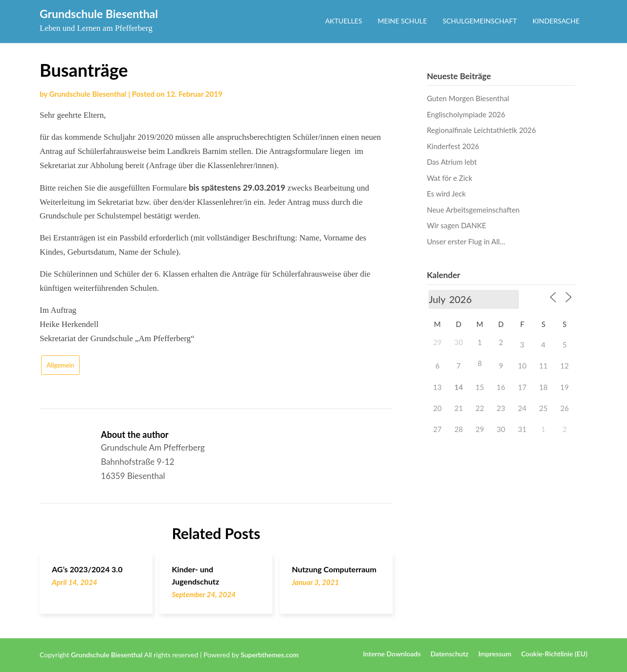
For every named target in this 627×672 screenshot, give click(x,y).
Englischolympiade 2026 (466, 114)
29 (437, 342)
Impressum (495, 654)
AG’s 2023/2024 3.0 (87, 569)
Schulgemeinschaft (480, 21)
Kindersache (556, 21)
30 (459, 342)
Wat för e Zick (450, 178)
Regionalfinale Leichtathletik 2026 (481, 130)
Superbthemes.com (270, 655)
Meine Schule (402, 21)
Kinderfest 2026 (453, 146)
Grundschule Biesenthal (99, 14)
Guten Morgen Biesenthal (468, 98)
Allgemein (60, 365)
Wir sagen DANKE (457, 225)
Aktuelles (344, 21)
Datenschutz (449, 654)
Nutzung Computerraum (334, 569)
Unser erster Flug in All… (466, 241)
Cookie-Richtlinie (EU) (554, 654)
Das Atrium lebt (452, 162)
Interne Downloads (392, 654)
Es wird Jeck (447, 194)
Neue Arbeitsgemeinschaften (473, 210)
